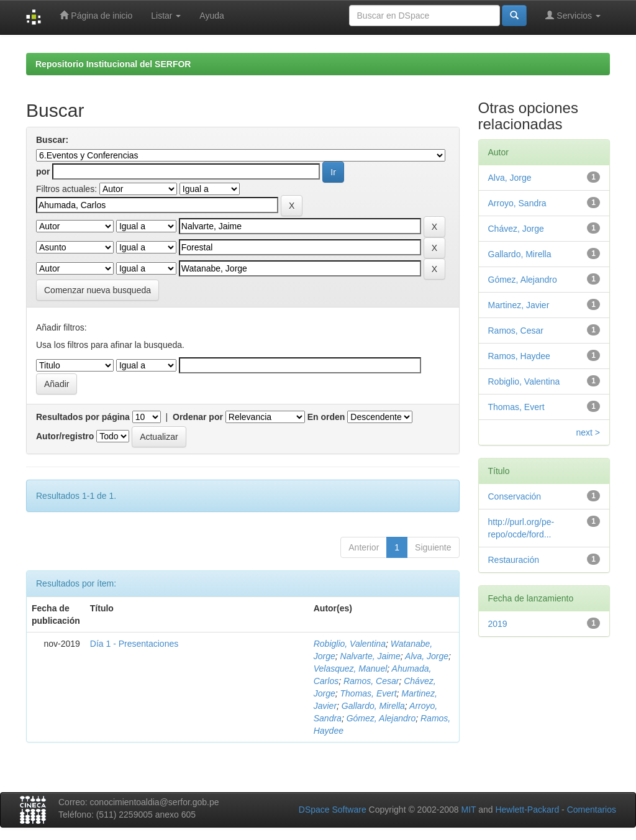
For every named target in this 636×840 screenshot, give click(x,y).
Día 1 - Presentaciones (134, 644)
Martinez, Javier (519, 305)
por (43, 171)
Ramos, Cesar (371, 681)
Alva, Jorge (427, 656)
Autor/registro (65, 436)
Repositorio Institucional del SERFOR (113, 64)
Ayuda (211, 16)
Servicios (573, 15)
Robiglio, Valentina (350, 644)
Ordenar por (198, 417)
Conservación (515, 496)
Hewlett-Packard (527, 810)
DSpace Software (333, 810)
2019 (498, 624)
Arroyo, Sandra (517, 203)
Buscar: (52, 140)
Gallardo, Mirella (373, 706)
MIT (468, 810)
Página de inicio (96, 15)
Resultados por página (83, 417)
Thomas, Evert (369, 693)
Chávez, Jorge (516, 229)
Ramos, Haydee (519, 356)
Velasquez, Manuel (351, 669)
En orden (326, 417)
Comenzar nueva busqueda (98, 290)
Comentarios (592, 810)
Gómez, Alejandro (381, 718)
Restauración (514, 560)
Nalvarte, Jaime (370, 656)
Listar (166, 16)
